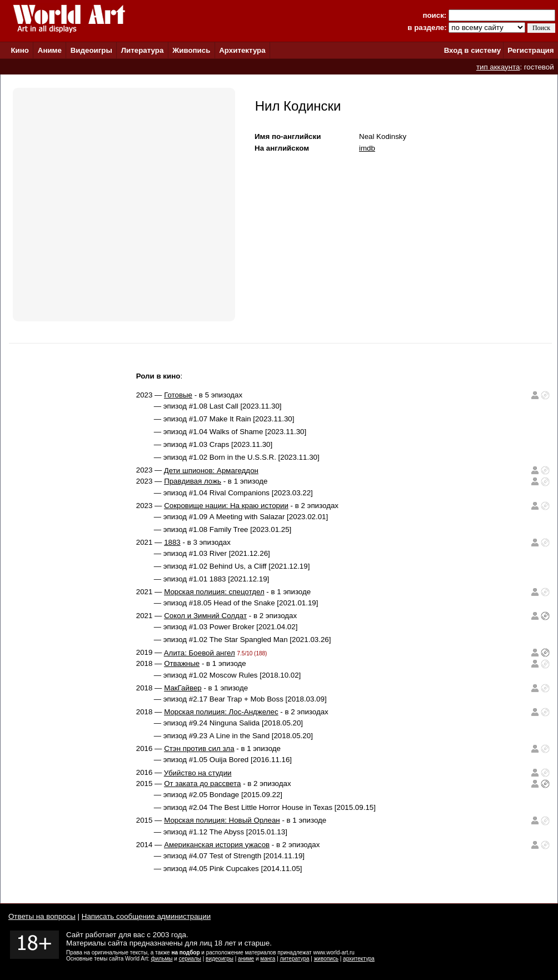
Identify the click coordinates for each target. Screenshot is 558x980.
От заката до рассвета (202, 783)
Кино (20, 50)
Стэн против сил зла (199, 748)
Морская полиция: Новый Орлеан (222, 820)
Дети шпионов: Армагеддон (211, 471)
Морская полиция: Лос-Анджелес (221, 712)
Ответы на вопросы (42, 916)
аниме (246, 959)
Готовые (178, 395)
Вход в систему (472, 50)
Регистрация (530, 50)
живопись (326, 959)
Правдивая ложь (193, 481)
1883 (172, 542)
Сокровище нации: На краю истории (226, 506)
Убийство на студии (198, 773)
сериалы (190, 959)
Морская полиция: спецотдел (214, 592)
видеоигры (220, 959)
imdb (367, 148)
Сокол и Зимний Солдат (205, 616)
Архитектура (242, 50)
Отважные (182, 663)
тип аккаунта (498, 67)
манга (268, 959)
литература (294, 959)
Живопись (191, 50)
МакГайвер (183, 688)
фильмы (162, 959)
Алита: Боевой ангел (200, 653)
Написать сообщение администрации (146, 916)
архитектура (359, 959)
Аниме (50, 50)
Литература (143, 50)
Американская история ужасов (217, 845)
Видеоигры (91, 50)
